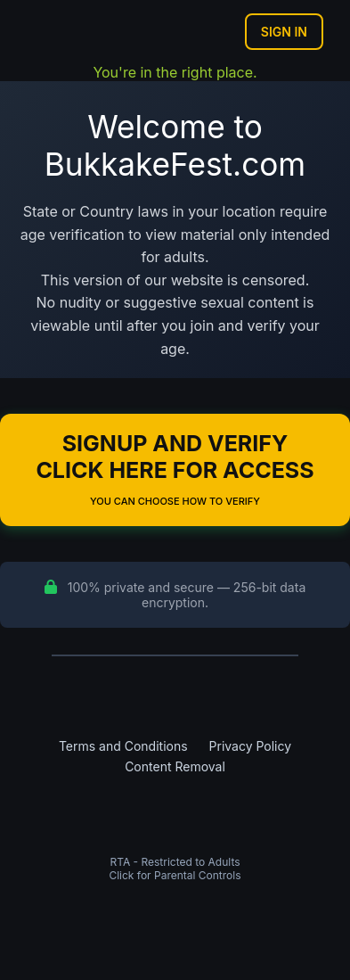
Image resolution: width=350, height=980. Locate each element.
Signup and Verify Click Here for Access (175, 469)
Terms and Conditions (123, 746)
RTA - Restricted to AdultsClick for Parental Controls (175, 869)
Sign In (284, 32)
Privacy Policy (251, 746)
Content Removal (175, 766)
